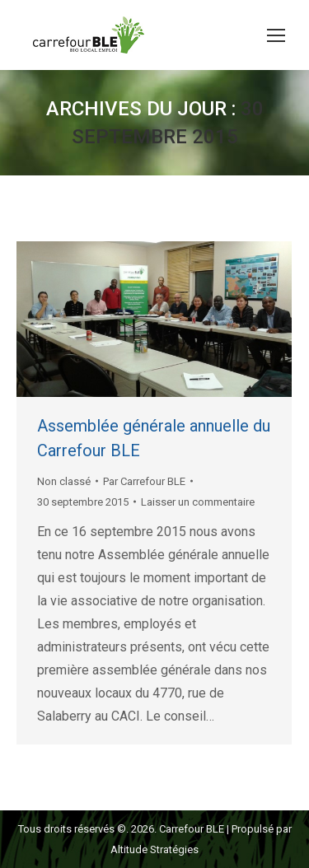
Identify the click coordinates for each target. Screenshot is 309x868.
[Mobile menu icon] (276, 35)
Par (144, 481)
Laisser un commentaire (198, 502)
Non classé (64, 481)
